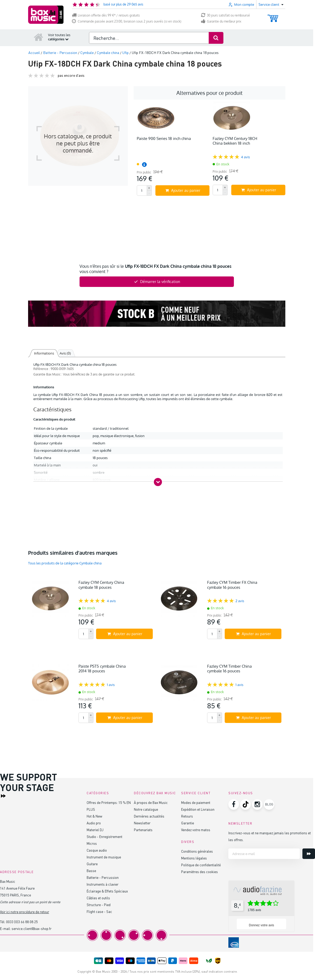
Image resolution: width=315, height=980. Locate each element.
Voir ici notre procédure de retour (25, 912)
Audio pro (94, 823)
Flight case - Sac (99, 911)
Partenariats (143, 830)
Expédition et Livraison (198, 809)
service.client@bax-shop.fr (31, 929)
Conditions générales (197, 851)
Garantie (188, 823)
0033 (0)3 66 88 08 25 (22, 922)
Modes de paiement (196, 802)
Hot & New (94, 816)
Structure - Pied (99, 905)
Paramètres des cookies (199, 872)
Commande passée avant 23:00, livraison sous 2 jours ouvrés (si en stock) (127, 21)
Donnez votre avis (261, 925)
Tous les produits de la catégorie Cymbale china (65, 563)
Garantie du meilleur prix (221, 21)
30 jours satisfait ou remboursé (225, 15)
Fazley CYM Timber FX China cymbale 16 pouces (232, 585)
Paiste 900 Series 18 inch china (164, 138)
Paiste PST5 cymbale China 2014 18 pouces (102, 669)
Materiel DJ (95, 830)
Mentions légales (194, 858)
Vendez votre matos (196, 830)
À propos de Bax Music (151, 802)
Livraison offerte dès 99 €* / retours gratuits (106, 15)
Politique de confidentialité (201, 865)
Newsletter (142, 823)
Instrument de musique (104, 857)
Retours (187, 816)
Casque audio (97, 850)
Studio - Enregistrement (104, 837)
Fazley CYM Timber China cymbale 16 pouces (229, 669)
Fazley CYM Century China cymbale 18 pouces (101, 585)
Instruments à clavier (103, 884)
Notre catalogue (146, 809)
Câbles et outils (98, 898)
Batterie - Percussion (103, 877)
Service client (196, 793)
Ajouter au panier (183, 190)
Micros (92, 843)
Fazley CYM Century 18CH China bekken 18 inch (235, 141)
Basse (91, 871)
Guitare (92, 864)
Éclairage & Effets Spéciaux (107, 891)
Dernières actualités (149, 816)
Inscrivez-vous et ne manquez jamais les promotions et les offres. (270, 836)
